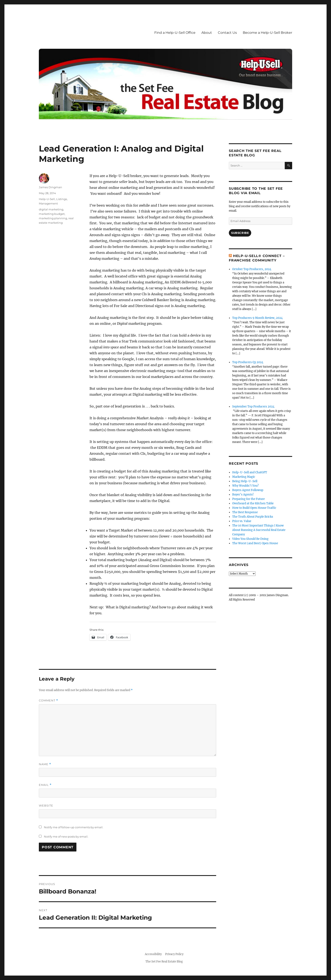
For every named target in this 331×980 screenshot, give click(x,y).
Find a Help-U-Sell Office (175, 33)
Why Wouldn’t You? (245, 486)
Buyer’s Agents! (243, 495)
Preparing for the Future (248, 499)
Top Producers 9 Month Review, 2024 (257, 318)
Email (45, 785)
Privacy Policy (174, 954)
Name (45, 764)
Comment (48, 700)
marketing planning (53, 218)
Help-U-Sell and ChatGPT (250, 472)
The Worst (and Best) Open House (255, 543)
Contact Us (227, 33)
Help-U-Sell (47, 199)
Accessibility (153, 954)
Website (46, 805)
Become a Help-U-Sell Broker (267, 33)
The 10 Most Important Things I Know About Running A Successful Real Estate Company (259, 530)
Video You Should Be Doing (250, 539)
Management (48, 203)
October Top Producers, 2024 (252, 269)
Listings (62, 199)
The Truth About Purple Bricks (253, 517)
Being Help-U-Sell (245, 481)
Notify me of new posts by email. (66, 837)
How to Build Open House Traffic (254, 508)
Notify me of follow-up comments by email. (74, 827)
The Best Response (245, 512)
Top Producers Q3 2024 (248, 362)
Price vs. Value (242, 521)
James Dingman (50, 187)
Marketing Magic (244, 477)
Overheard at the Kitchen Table (253, 503)
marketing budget (52, 214)
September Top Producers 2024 (253, 407)
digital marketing (51, 209)
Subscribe (240, 233)
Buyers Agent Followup (248, 490)
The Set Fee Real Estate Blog (164, 962)
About (207, 33)
